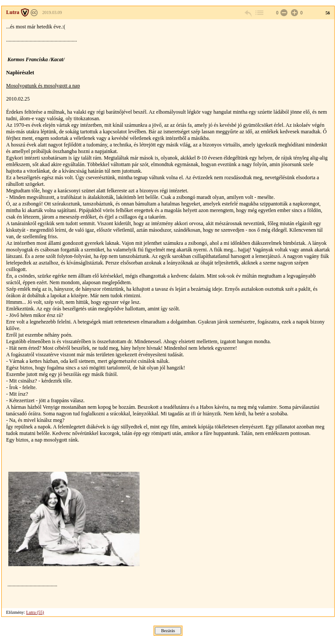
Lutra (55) (35, 612)
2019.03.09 (52, 12)
